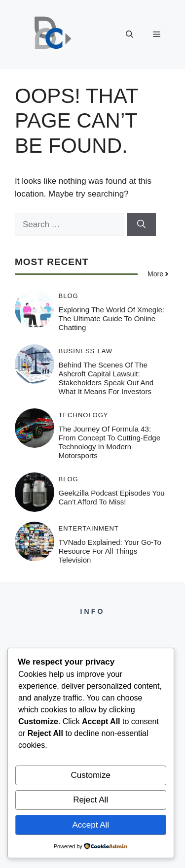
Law (105, 351)
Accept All (91, 825)
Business (77, 351)
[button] (129, 34)
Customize (91, 775)
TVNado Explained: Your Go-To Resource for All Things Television (110, 551)
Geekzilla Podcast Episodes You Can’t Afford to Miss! (112, 497)
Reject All (91, 800)
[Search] (141, 225)
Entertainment (89, 528)
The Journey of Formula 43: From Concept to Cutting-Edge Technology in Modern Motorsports (110, 442)
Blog (69, 296)
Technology (84, 415)
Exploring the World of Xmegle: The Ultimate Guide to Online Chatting (112, 318)
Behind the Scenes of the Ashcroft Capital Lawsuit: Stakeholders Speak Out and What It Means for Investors (106, 378)
